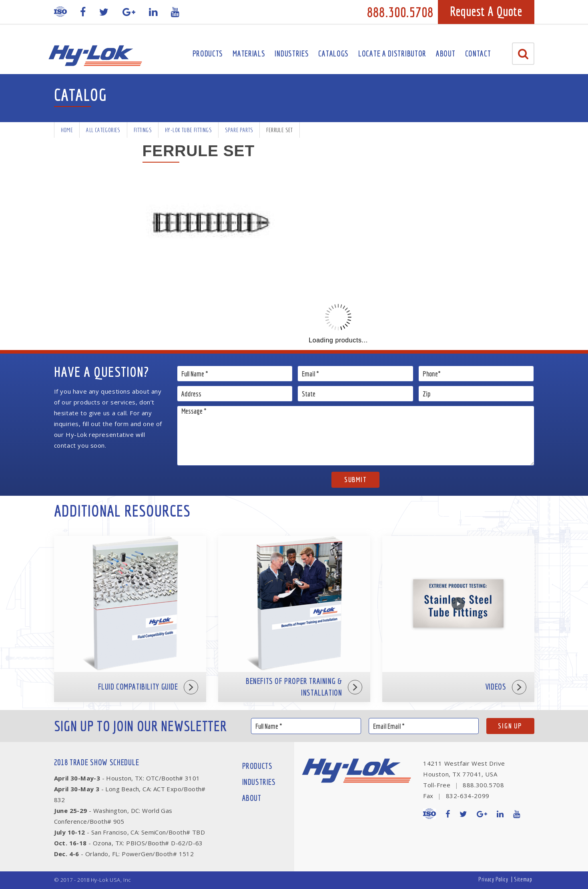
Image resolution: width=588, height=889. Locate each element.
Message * (356, 436)
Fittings (143, 130)
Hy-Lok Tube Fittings (188, 130)
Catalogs (333, 53)
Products (208, 53)
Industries (292, 53)
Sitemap (523, 879)
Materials (249, 53)
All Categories (103, 130)
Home (67, 130)
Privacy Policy (493, 879)
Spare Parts (239, 130)
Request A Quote (486, 11)
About (446, 53)
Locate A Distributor (392, 53)
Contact (478, 53)
